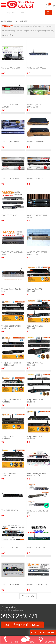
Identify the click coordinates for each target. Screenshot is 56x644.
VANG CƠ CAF (30, 26)
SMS (28, 642)
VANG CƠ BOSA (19, 26)
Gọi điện (10, 642)
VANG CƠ (24, 21)
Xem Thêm (28, 596)
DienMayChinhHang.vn (9, 21)
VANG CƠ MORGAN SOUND (44, 31)
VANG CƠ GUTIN (17, 31)
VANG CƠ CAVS (40, 26)
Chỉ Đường (45, 642)
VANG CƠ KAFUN (28, 31)
